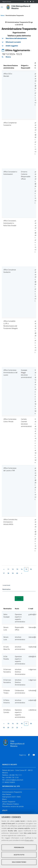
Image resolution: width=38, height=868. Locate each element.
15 (17, 724)
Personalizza (19, 847)
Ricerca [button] (8, 57)
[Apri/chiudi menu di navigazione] (2, 7)
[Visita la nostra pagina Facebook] (29, 755)
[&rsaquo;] (22, 573)
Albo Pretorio (7, 794)
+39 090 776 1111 (15, 775)
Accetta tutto (19, 855)
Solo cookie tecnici (19, 862)
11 (8, 569)
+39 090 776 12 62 (12, 777)
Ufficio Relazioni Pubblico (11, 804)
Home (2, 15)
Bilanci (4, 799)
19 (13, 573)
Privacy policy (29, 840)
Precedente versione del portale (13, 806)
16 (31, 569)
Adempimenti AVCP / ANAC (12, 797)
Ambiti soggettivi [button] (12, 46)
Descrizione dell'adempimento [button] (16, 38)
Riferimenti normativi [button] (13, 42)
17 (4, 573)
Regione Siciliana (7, 2)
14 (22, 569)
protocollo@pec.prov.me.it (14, 780)
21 (13, 728)
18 (8, 573)
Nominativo (6, 589)
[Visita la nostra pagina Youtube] (34, 755)
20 (17, 573)
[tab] (19, 38)
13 (17, 569)
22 (17, 728)
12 (13, 569)
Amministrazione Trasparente (12, 792)
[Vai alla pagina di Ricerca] (34, 7)
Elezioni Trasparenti (9, 802)
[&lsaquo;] (4, 569)
